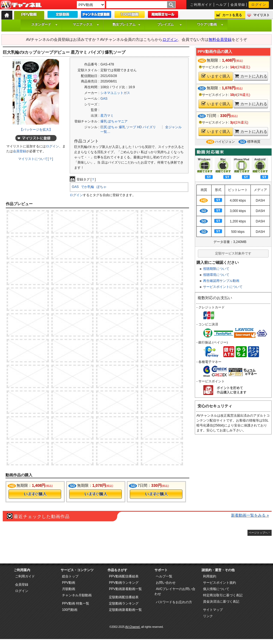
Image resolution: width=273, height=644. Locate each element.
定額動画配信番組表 (124, 597)
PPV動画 (69, 583)
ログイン (259, 5)
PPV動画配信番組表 (124, 576)
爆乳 (122, 127)
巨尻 (104, 127)
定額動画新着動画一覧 (125, 610)
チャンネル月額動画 (77, 595)
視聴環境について (216, 275)
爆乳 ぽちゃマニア (114, 121)
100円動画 (70, 610)
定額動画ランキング (124, 603)
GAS (104, 99)
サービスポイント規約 (219, 583)
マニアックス (86, 24)
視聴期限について (216, 269)
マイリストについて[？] (36, 159)
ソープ (131, 127)
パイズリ (149, 127)
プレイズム (170, 24)
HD (139, 127)
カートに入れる (251, 76)
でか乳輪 (88, 187)
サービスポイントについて (223, 287)
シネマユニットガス (115, 93)
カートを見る (232, 15)
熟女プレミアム (126, 24)
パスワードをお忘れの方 (174, 602)
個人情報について (216, 589)
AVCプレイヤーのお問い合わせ (175, 591)
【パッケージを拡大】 (36, 130)
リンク (208, 616)
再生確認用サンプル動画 (221, 281)
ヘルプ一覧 (164, 576)
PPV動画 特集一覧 (76, 603)
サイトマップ (213, 610)
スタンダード (44, 24)
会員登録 (238, 5)
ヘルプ (221, 5)
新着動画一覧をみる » (250, 515)
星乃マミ (107, 116)
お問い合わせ (166, 583)
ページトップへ (258, 533)
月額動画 (69, 589)
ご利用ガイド (201, 5)
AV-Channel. (133, 627)
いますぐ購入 (216, 76)
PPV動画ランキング (124, 583)
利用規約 (210, 576)
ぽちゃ (113, 127)
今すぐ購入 (35, 494)
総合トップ (70, 576)
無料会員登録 (220, 39)
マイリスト (261, 15)
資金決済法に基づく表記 (221, 602)
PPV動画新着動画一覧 (125, 589)
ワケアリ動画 (210, 24)
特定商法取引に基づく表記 (223, 595)
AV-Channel (21, 5)
